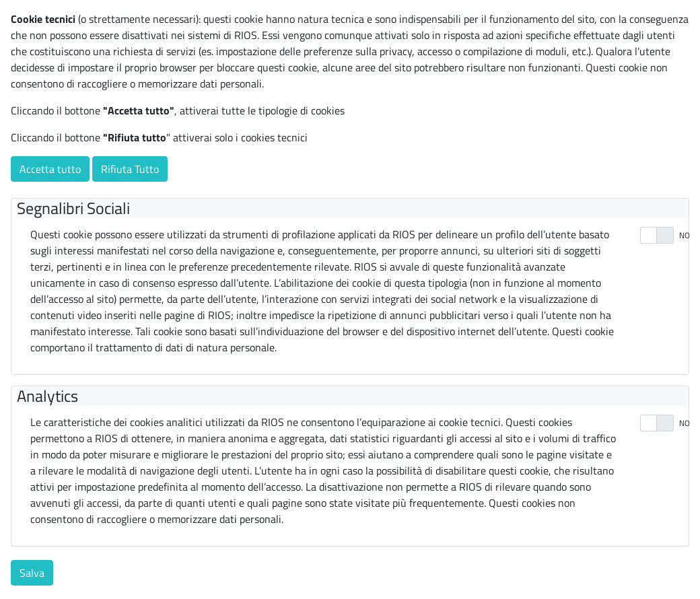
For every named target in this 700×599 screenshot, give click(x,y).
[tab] (353, 208)
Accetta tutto (50, 169)
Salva (32, 573)
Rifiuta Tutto (130, 169)
